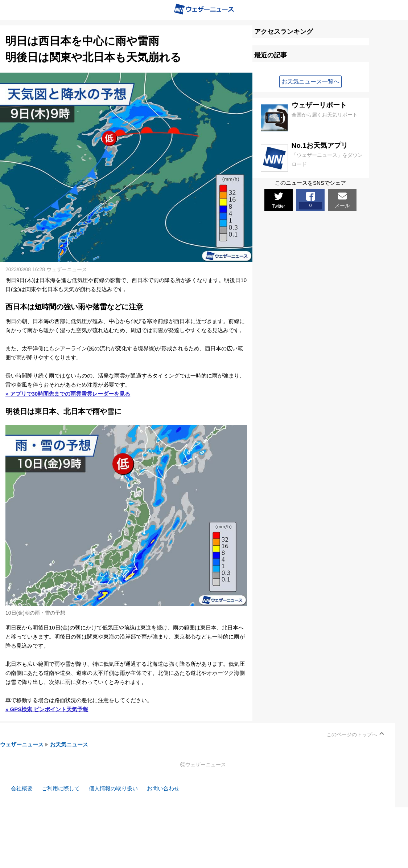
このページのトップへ (352, 734)
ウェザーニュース (22, 744)
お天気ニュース (69, 744)
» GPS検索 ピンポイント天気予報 (47, 709)
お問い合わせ (163, 788)
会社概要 (22, 788)
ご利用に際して (61, 788)
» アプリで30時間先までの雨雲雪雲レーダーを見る (68, 394)
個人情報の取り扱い (113, 788)
